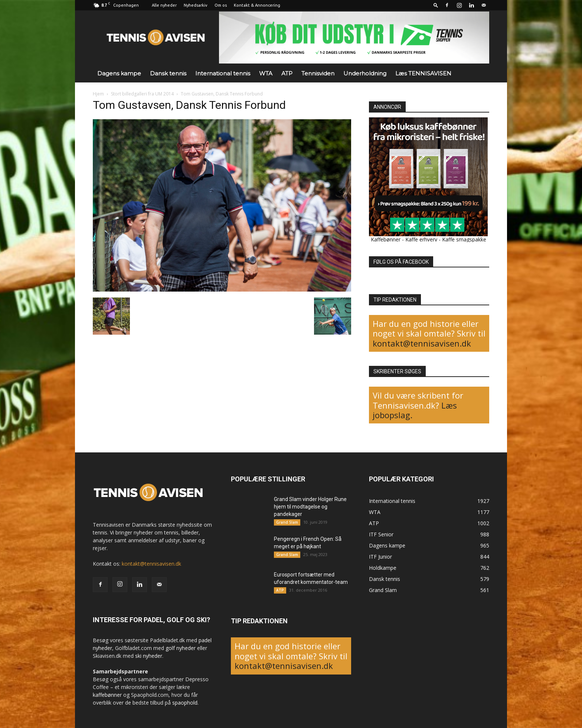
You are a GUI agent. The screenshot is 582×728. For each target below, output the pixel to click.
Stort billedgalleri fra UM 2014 (142, 94)
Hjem (98, 94)
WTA (266, 73)
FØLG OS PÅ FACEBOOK (401, 262)
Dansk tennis (168, 73)
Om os (221, 5)
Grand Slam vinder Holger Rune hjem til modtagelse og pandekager (310, 507)
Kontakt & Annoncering (257, 5)
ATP (287, 73)
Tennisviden (318, 73)
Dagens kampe (119, 73)
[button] (436, 5)
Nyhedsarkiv (196, 5)
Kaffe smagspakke (464, 239)
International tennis (223, 73)
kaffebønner (107, 695)
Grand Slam (287, 522)
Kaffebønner (386, 239)
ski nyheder (149, 656)
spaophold (185, 703)
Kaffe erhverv (421, 239)
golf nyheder (181, 648)
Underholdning (365, 73)
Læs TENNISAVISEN (423, 73)
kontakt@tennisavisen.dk (422, 343)
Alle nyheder (164, 5)
